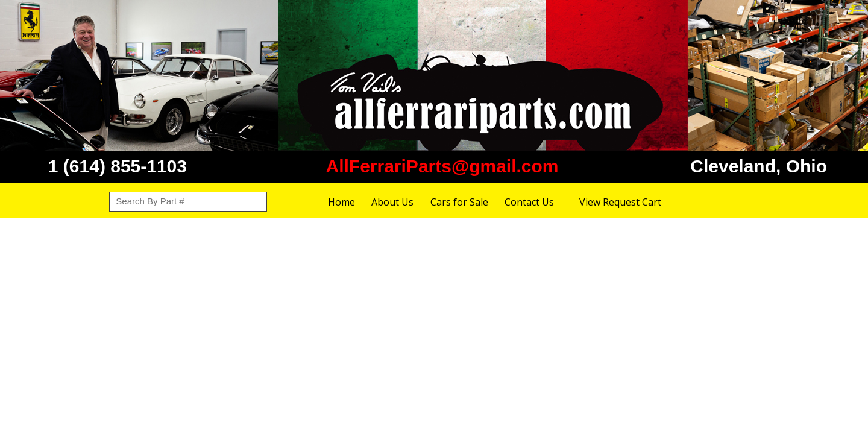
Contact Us (529, 202)
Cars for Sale (459, 202)
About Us (392, 202)
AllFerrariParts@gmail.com (442, 166)
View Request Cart (620, 202)
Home (341, 202)
